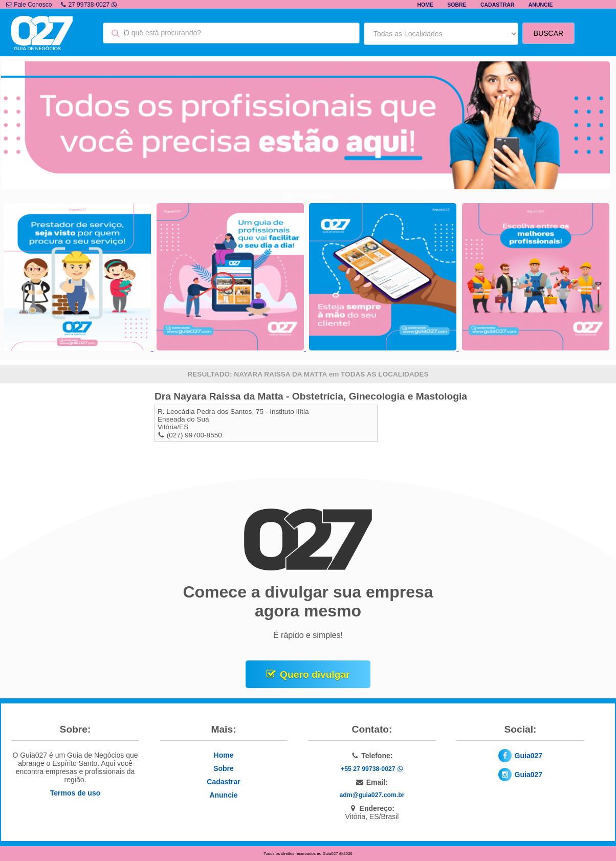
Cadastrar (498, 5)
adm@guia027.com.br (372, 795)
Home (425, 5)
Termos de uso (75, 793)
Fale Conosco (29, 5)
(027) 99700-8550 (194, 435)
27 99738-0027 (89, 5)
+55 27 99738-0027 (372, 769)
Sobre (457, 5)
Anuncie (541, 5)
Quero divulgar (315, 675)
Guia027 (529, 756)
